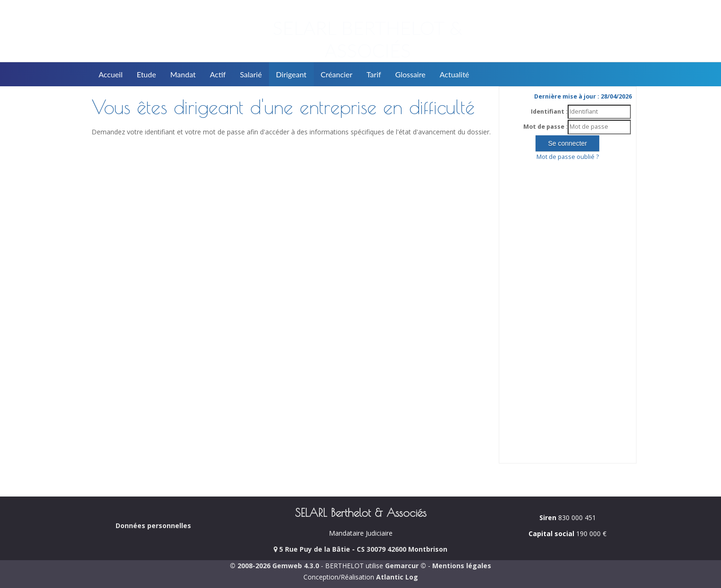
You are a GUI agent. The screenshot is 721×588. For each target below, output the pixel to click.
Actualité (455, 74)
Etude (147, 74)
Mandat (183, 74)
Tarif (374, 74)
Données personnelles (153, 526)
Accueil (111, 74)
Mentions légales (462, 566)
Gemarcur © (406, 566)
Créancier (337, 74)
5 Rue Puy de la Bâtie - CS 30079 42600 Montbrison (360, 549)
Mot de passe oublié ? (568, 157)
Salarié (251, 74)
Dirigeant (291, 74)
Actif (218, 74)
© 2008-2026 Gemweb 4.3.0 (274, 566)
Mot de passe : (545, 127)
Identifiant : (549, 112)
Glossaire (411, 74)
